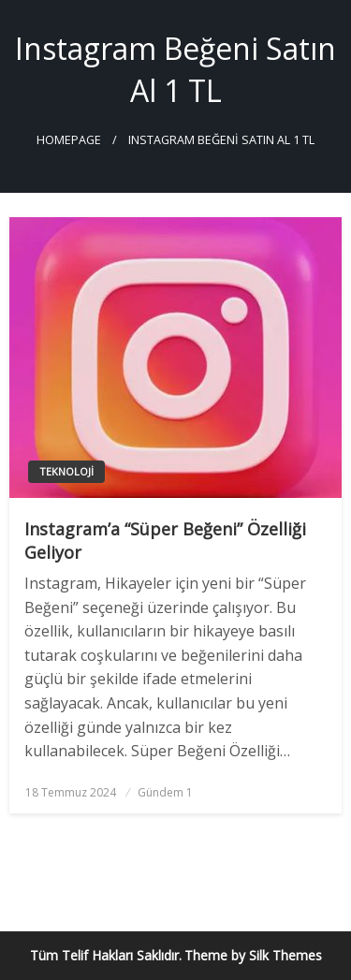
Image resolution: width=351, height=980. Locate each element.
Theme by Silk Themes (253, 955)
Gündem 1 (165, 792)
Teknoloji (66, 471)
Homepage (69, 140)
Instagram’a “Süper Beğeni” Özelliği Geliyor (165, 541)
